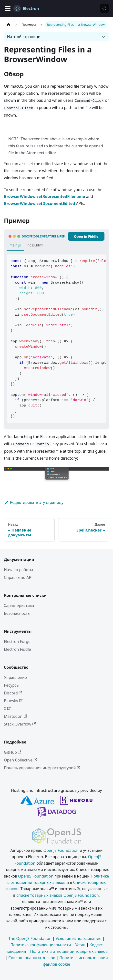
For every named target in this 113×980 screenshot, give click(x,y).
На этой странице (24, 37)
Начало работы (18, 570)
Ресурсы (12, 685)
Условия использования (78, 938)
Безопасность (17, 613)
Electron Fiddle (17, 649)
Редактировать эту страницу (34, 502)
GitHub (13, 752)
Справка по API (18, 577)
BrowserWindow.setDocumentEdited (39, 203)
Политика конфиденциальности (41, 945)
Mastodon (15, 716)
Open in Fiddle (86, 236)
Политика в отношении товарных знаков (69, 951)
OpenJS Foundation (61, 850)
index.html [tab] (35, 245)
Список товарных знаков (32, 958)
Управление (15, 677)
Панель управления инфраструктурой (42, 768)
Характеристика (19, 606)
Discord (13, 693)
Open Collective (21, 760)
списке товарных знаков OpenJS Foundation (57, 895)
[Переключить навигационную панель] (8, 8)
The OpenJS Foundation (30, 938)
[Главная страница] (9, 25)
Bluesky (13, 701)
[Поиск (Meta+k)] (104, 8)
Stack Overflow (20, 724)
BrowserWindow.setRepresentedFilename (44, 196)
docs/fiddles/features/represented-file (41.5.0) (45, 236)
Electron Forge (17, 642)
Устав (80, 945)
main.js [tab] (15, 245)
